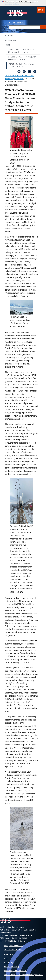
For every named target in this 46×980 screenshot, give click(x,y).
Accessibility (9, 962)
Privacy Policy (9, 954)
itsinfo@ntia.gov (19, 941)
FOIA (6, 958)
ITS (16, 13)
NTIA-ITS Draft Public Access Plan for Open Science (24, 975)
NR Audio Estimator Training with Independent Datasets (22, 58)
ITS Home (9, 36)
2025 (8, 45)
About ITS (19, 79)
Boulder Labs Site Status (14, 950)
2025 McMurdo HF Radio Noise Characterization (21, 65)
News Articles (11, 40)
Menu (41, 10)
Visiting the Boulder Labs (14, 946)
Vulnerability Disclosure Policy (15, 971)
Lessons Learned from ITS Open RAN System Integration (21, 51)
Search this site (16, 23)
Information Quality (11, 967)
